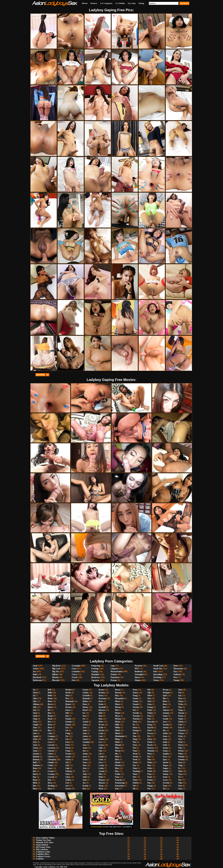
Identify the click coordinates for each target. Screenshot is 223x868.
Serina (166, 728)
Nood (135, 754)
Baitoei (36, 757)
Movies (85, 3)
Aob (35, 733)
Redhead (138, 672)
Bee (35, 786)
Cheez (50, 754)
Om (149, 698)
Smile (165, 733)
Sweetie (166, 783)
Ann (35, 728)
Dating (141, 3)
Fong (68, 751)
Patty (150, 739)
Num (135, 768)
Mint (117, 748)
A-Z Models (120, 3)
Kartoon (102, 698)
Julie (85, 777)
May (117, 696)
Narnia (136, 707)
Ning (135, 739)
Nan (117, 789)
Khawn (102, 710)
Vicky (181, 736)
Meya (117, 716)
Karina (102, 693)
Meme (118, 713)
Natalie (136, 713)
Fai (67, 730)
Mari (101, 789)
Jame (85, 730)
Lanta (101, 739)
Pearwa (151, 748)
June (85, 780)
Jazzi (85, 748)
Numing (136, 771)
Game (68, 757)
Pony (150, 774)
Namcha (119, 780)
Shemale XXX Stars (45, 842)
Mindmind (120, 736)
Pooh (150, 777)
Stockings (157, 677)
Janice (85, 736)
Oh (134, 789)
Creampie (76, 666)
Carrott (51, 745)
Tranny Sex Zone (43, 840)
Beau (35, 780)
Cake (50, 733)
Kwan (101, 725)
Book (50, 719)
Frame (68, 754)
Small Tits (158, 669)
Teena (181, 701)
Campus (51, 736)
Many (101, 786)
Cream (51, 771)
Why (180, 748)
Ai (34, 696)
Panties (114, 674)
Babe (35, 674)
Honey (85, 707)
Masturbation (117, 672)
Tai (164, 789)
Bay (35, 777)
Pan (149, 719)
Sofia (165, 742)
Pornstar (138, 666)
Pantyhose (115, 677)
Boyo (50, 728)
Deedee (69, 690)
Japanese (95, 680)
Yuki (180, 783)
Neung (136, 730)
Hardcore (95, 677)
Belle (50, 696)
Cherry (51, 757)
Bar (35, 771)
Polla (150, 768)
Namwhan (119, 786)
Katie (101, 704)
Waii (180, 742)
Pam (149, 716)
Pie (149, 757)
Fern (68, 742)
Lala (101, 736)
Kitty (101, 722)
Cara (50, 742)
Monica (118, 765)
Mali (101, 777)
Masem (118, 693)
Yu (179, 777)
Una (180, 728)
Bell (49, 690)
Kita (100, 719)
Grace (68, 789)
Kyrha (101, 730)
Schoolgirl (139, 674)
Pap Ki (150, 728)
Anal (35, 666)
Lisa (100, 762)
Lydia (101, 768)
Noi (134, 748)
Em (67, 716)
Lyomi (101, 771)
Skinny (138, 680)
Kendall (102, 707)
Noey (135, 745)
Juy (84, 783)
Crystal (51, 777)
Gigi (67, 768)
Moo (117, 768)
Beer (35, 789)
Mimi (117, 730)
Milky (118, 728)
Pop (149, 783)
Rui (164, 707)
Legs (113, 666)
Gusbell (86, 696)
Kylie (101, 728)
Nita (135, 742)
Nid (134, 733)
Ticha (181, 704)
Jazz (84, 745)
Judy (85, 774)
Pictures (94, 3)
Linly (101, 760)
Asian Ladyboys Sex (51, 867)
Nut (134, 777)
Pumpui (166, 693)
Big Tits (56, 672)
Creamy (51, 774)
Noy (134, 765)
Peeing (114, 680)
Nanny (136, 701)
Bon (49, 713)
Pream (166, 690)
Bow (50, 722)
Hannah (86, 698)
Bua (49, 730)
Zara (180, 789)
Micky (118, 722)
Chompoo (52, 760)
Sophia (166, 754)
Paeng (150, 707)
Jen (84, 751)
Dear (50, 789)
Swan (165, 780)
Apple (36, 736)
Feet (74, 680)
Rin (164, 698)
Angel (36, 725)
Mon (117, 760)
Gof (67, 783)
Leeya (101, 745)
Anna (35, 730)
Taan (165, 786)
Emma (68, 719)
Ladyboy (40, 859)
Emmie (69, 722)
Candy (51, 739)
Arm (35, 745)
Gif (67, 762)
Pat (149, 736)
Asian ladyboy (42, 845)
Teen (175, 666)
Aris (35, 742)
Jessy (85, 762)
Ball (35, 762)
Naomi (136, 704)
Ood (149, 701)
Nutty (135, 780)
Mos (117, 771)
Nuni (135, 774)
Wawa (181, 745)
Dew (67, 698)
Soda (165, 739)
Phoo (150, 754)
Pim (149, 760)
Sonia (165, 751)
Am (35, 710)
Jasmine (86, 742)
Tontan (181, 713)
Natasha (136, 716)
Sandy (166, 719)
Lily (100, 751)
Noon (135, 762)
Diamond (69, 701)
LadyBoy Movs (43, 854)
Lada (101, 733)
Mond (118, 762)
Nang (135, 696)
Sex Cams (132, 3)
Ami (35, 713)
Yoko (180, 771)
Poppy (150, 786)
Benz (50, 701)
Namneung (120, 783)
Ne (134, 725)
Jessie (85, 760)
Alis (35, 701)
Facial (75, 677)
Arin (35, 739)
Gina (68, 774)
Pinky (150, 762)
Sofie (165, 745)
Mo (116, 754)
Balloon (36, 765)
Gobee (68, 780)
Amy (35, 722)
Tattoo (156, 680)
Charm (51, 751)
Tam (180, 690)
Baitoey (36, 760)
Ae (34, 690)
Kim (100, 716)
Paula (150, 742)
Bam (35, 768)
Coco (50, 768)
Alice (35, 698)
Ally (35, 707)
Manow (102, 783)
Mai (100, 774)
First (68, 745)
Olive (150, 696)
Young (176, 680)
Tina (180, 707)
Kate (101, 701)
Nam (117, 777)
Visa (180, 739)
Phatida (151, 751)
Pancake (151, 722)
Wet (175, 677)
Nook (135, 760)
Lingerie (114, 669)
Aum (35, 751)
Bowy (50, 725)
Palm (150, 710)
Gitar (68, 777)
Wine (180, 754)
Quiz (165, 696)
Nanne (136, 698)
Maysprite (119, 698)
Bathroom (37, 680)
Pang (150, 725)
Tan (180, 693)
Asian (35, 669)
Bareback (37, 677)
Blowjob (56, 680)
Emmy (68, 725)
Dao (49, 780)
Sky (164, 730)
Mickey (118, 719)
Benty (50, 698)
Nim (135, 736)
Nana (135, 690)
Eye (67, 728)
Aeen (35, 693)
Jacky (85, 725)
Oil (149, 690)
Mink (117, 742)
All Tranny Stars (43, 847)
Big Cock (56, 669)
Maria (118, 690)
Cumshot (76, 672)
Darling (51, 786)
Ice (84, 713)
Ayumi (36, 754)
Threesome (178, 669)
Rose (165, 704)
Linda (101, 757)
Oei (134, 786)
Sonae (165, 748)
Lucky (101, 765)
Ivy (84, 719)
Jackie (85, 722)
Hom (85, 704)
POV (137, 669)
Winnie (181, 757)
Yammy (181, 760)
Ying (180, 765)
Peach (150, 745)
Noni (135, 751)
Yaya (180, 762)
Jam (84, 728)
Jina (84, 765)
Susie (165, 777)
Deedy (68, 693)
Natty (135, 722)
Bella (50, 693)
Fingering (96, 666)
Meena (118, 707)
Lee (100, 742)
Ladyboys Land (43, 852)
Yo (179, 768)
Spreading (158, 674)
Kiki (100, 713)
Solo (155, 672)
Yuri (180, 786)
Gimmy (69, 771)
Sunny (166, 774)
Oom (150, 704)
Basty (35, 774)
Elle (67, 713)
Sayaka (166, 725)
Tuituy (181, 722)
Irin (84, 716)
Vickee (181, 733)
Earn (68, 710)
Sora (165, 757)
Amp (35, 719)
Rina (165, 701)
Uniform (177, 674)
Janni (85, 739)
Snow (165, 736)
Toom (181, 716)
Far (67, 736)
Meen (117, 704)
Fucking (95, 669)
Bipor (50, 707)
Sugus (165, 768)
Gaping (94, 672)
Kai (84, 789)
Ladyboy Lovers (43, 856)
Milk (117, 725)
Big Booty (57, 666)
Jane (85, 733)
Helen (85, 701)
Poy (149, 789)
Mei (117, 710)
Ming (117, 739)
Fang (68, 733)
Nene (135, 728)
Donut (68, 704)
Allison (36, 704)
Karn (101, 696)
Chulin (51, 762)
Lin (100, 754)
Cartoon (51, 748)
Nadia (118, 774)
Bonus (50, 716)
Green (85, 690)
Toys (175, 672)
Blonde (55, 677)
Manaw (102, 780)
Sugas (165, 765)
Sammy (166, 713)
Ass (35, 672)
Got (67, 786)
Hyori (85, 710)
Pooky (150, 780)
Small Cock (158, 666)
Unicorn (182, 730)
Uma (180, 725)
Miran (118, 751)
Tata (180, 698)
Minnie (118, 745)
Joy (84, 771)
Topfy (181, 719)
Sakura (166, 710)
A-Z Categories (106, 3)
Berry (50, 704)
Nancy (135, 693)
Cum (74, 669)
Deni (67, 696)
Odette (136, 783)
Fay (67, 739)
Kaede (85, 786)
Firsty (68, 748)
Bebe (35, 783)
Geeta (68, 760)
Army (36, 748)
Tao (180, 696)
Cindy (50, 765)
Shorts (137, 677)
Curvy (75, 674)
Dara (50, 783)
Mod (117, 757)
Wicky (181, 751)
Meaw (118, 701)
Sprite (166, 762)
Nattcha (136, 719)
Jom (84, 768)
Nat (134, 710)
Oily (149, 693)
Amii (35, 716)
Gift (67, 765)
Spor (165, 760)
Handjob (95, 674)
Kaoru (101, 690)
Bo (49, 710)
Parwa (150, 733)
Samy (165, 716)
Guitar (85, 693)
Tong (180, 710)
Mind (117, 733)
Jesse (85, 757)
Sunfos (166, 771)
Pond (150, 771)
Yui (180, 780)
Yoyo (180, 774)
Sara (165, 722)
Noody (136, 757)
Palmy (150, 713)
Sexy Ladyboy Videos (45, 838)
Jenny (85, 754)
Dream (68, 707)
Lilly (101, 748)
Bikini (55, 674)
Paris (150, 730)
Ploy (149, 765)
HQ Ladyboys (42, 849)
